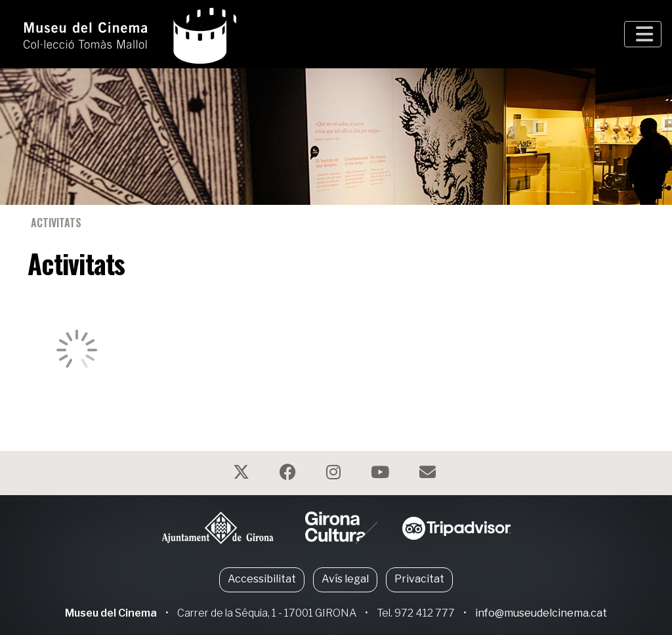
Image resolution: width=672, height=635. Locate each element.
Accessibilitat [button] (262, 579)
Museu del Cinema (111, 613)
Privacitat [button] (419, 579)
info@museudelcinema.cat (541, 613)
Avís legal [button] (345, 579)
